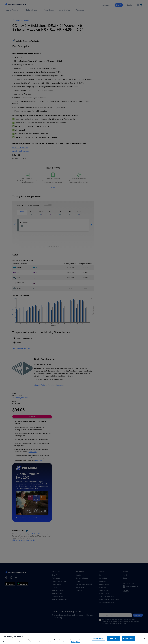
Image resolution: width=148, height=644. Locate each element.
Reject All (113, 640)
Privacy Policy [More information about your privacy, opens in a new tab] (76, 643)
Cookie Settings (98, 640)
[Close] (145, 640)
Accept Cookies (128, 640)
